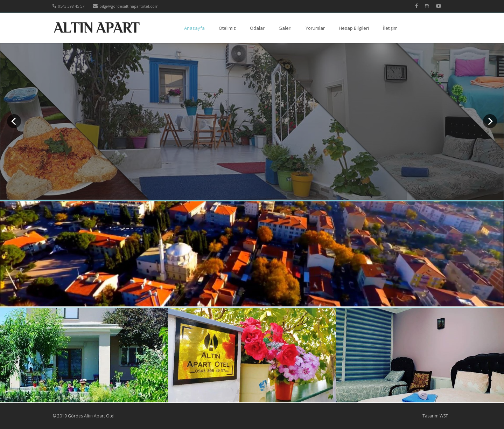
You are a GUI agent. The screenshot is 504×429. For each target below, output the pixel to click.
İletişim (390, 28)
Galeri (285, 28)
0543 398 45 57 (68, 6)
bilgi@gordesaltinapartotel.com (126, 6)
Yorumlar (315, 28)
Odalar (257, 28)
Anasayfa (194, 28)
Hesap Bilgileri (354, 28)
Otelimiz (227, 28)
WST (444, 416)
